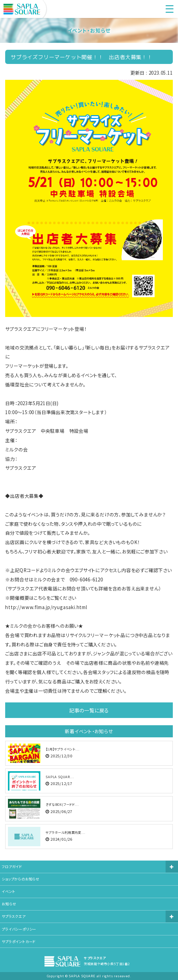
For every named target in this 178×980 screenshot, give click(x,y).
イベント (8, 891)
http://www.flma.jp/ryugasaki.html (46, 607)
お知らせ (9, 904)
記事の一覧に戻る (89, 710)
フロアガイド (12, 866)
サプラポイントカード (19, 941)
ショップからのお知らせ (21, 879)
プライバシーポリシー (19, 929)
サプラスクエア (14, 916)
